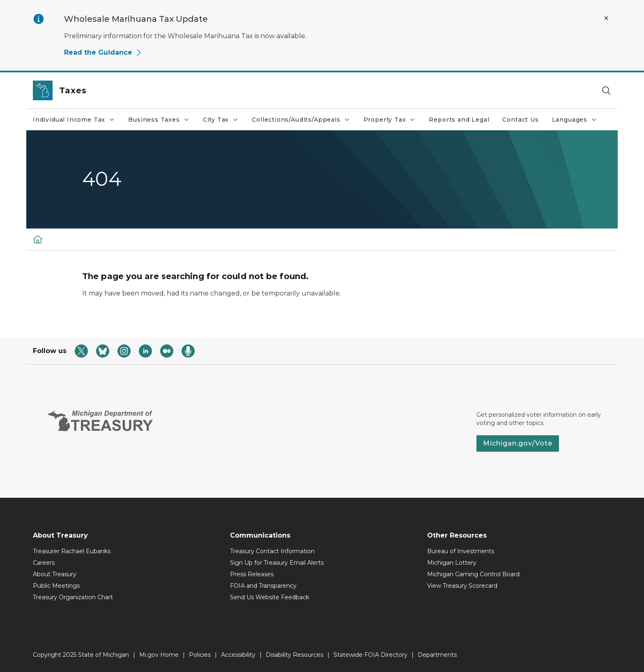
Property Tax (393, 122)
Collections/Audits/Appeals (304, 122)
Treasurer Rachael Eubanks (72, 551)
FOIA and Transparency (263, 586)
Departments (437, 655)
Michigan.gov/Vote (518, 443)
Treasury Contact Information (272, 551)
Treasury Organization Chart (73, 597)
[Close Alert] (606, 18)
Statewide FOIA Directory (370, 655)
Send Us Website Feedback (270, 597)
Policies (200, 655)
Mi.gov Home (159, 655)
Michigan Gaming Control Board (473, 574)
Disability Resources (294, 655)
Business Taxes (162, 122)
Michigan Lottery (452, 563)
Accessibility (238, 655)
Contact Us (520, 120)
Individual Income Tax (77, 122)
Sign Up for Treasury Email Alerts (277, 563)
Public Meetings (56, 586)
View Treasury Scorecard (462, 586)
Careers (44, 563)
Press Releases (252, 574)
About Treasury (55, 574)
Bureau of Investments (461, 551)
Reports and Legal (459, 120)
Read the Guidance (103, 52)
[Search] (606, 91)
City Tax (224, 122)
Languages (578, 122)
